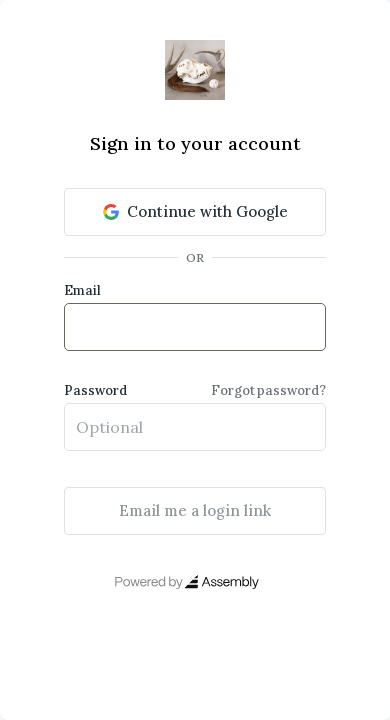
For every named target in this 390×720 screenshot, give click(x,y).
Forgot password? (268, 390)
